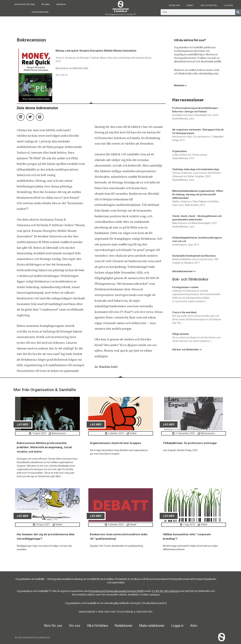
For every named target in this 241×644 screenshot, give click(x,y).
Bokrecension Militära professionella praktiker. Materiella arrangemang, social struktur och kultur (44, 447)
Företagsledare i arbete (185, 287)
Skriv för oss (53, 626)
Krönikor (61, 4)
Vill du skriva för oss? (190, 40)
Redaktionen (124, 626)
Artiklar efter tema (25, 4)
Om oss (75, 626)
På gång (46, 4)
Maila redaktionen (152, 626)
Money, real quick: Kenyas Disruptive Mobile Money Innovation (51, 231)
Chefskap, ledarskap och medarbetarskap (196, 169)
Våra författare (97, 626)
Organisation (179, 151)
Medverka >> (180, 85)
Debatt (190, 5)
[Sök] (238, 12)
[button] (21, 117)
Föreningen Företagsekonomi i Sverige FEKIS (116, 591)
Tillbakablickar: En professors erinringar (190, 443)
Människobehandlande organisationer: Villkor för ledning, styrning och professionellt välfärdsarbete (198, 194)
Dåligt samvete (181, 334)
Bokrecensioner (40, 12)
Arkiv (194, 626)
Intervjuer (174, 5)
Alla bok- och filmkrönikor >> (187, 350)
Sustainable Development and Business (194, 256)
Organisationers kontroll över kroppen (115, 443)
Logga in (228, 5)
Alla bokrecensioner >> (184, 271)
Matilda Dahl (108, 367)
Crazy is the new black (184, 312)
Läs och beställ (209, 5)
